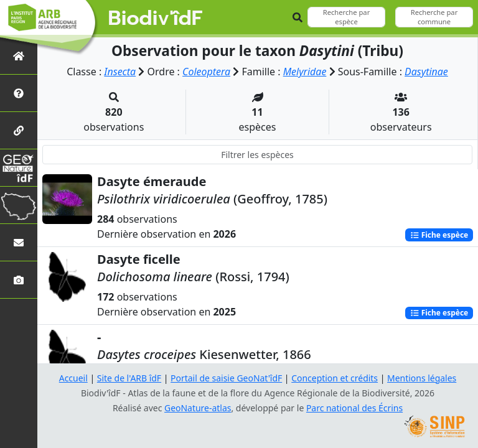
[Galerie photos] (19, 280)
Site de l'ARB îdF (129, 378)
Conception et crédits (335, 378)
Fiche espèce (439, 234)
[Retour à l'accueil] (19, 56)
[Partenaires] (19, 130)
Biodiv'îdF (156, 19)
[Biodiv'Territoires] (19, 205)
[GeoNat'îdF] (19, 168)
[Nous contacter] (19, 242)
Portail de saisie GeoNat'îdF (227, 378)
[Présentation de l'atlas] (19, 93)
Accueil (73, 378)
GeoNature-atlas (198, 408)
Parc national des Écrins (355, 408)
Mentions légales (423, 378)
